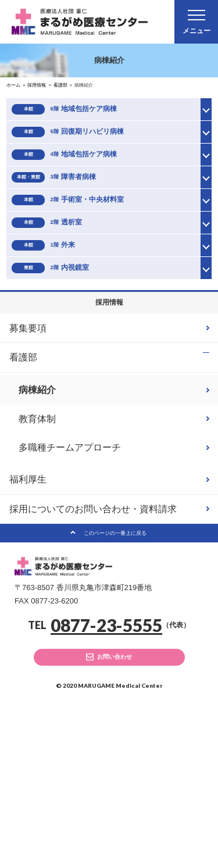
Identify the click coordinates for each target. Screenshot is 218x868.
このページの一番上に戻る (115, 681)
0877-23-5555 (106, 778)
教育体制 (37, 560)
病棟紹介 (37, 532)
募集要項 (28, 468)
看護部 (23, 497)
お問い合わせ (117, 814)
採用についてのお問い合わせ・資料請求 (93, 652)
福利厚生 (28, 622)
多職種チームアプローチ (70, 589)
